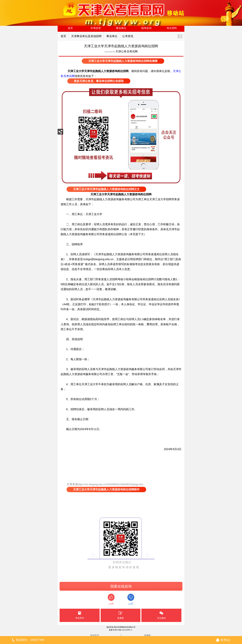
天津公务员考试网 (127, 52)
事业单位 (121, 28)
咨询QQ (225, 640)
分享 (60, 133)
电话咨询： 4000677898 (30, 640)
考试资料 (172, 28)
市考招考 (96, 28)
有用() (111, 599)
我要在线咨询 (121, 586)
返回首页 (95, 635)
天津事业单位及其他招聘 (86, 36)
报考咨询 (146, 28)
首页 (70, 28)
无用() (131, 599)
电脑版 (147, 635)
